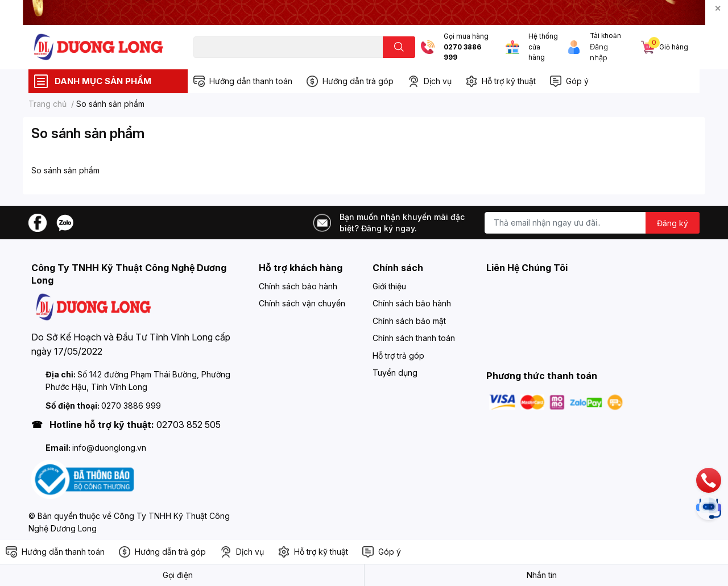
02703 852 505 (189, 425)
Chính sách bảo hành (298, 286)
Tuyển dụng (395, 373)
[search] (399, 47)
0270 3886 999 (462, 53)
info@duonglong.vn (109, 448)
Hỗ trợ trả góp (398, 356)
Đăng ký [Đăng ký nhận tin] (673, 223)
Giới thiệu (389, 286)
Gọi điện (178, 575)
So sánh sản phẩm (88, 133)
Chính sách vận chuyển (302, 303)
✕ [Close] (718, 8)
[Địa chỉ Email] (592, 223)
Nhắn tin (542, 575)
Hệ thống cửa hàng (543, 47)
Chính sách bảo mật (409, 321)
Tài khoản (605, 36)
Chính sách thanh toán (414, 338)
